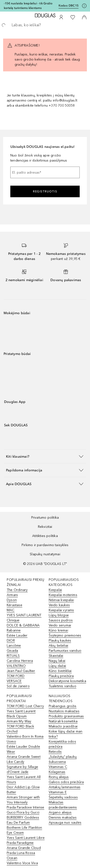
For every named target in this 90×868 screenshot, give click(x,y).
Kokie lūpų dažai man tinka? (66, 734)
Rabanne (14, 630)
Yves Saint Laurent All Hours (24, 780)
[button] (45, 456)
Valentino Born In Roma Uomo (25, 739)
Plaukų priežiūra (61, 676)
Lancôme (14, 646)
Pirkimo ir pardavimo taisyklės (45, 545)
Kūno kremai (58, 630)
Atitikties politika (45, 536)
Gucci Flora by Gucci (23, 812)
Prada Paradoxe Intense (25, 807)
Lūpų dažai (57, 666)
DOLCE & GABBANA (23, 625)
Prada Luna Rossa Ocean (21, 855)
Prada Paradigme (20, 843)
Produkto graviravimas (66, 716)
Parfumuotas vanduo (65, 651)
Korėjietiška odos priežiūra (62, 744)
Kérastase (15, 605)
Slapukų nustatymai (45, 554)
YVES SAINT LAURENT (24, 615)
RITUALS (13, 656)
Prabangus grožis (63, 706)
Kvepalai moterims (63, 595)
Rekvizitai (45, 527)
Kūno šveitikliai (60, 671)
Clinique (13, 620)
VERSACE (14, 681)
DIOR (11, 641)
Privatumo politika (45, 518)
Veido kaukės (59, 605)
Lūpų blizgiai (59, 615)
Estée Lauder (17, 635)
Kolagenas (57, 772)
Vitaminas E (58, 792)
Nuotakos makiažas (64, 711)
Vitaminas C (58, 767)
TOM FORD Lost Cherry (25, 706)
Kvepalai (55, 590)
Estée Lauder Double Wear (23, 749)
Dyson (12, 600)
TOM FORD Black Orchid (20, 729)
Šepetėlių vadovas (63, 797)
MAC (11, 610)
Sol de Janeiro (18, 686)
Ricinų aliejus (59, 777)
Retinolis (55, 752)
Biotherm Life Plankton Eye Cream (24, 830)
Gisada (12, 651)
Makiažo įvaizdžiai (63, 726)
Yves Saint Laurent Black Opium (21, 714)
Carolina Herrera (20, 661)
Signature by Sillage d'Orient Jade (22, 769)
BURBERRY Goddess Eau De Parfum (23, 820)
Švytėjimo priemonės (65, 635)
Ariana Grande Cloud (24, 848)
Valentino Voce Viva (22, 863)
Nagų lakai (57, 661)
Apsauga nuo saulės (65, 823)
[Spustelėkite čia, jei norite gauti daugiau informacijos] (84, 6)
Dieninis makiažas (63, 817)
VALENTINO (16, 666)
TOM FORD (16, 676)
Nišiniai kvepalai (61, 600)
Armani (12, 595)
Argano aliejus (60, 812)
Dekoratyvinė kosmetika (67, 681)
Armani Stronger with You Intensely (23, 800)
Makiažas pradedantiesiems (63, 805)
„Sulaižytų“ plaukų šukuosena (63, 759)
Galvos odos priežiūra (66, 782)
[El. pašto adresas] (45, 172)
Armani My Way (19, 721)
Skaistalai (56, 656)
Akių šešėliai (59, 646)
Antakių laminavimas (65, 787)
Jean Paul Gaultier (21, 671)
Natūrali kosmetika (63, 721)
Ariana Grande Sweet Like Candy (24, 759)
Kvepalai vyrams (61, 610)
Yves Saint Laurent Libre (26, 838)
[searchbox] (45, 25)
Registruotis (45, 191)
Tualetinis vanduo (63, 686)
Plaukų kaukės (60, 641)
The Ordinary (17, 590)
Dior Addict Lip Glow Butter (23, 790)
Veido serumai (60, 625)
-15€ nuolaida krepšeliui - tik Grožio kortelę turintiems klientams (28, 6)
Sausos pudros (61, 620)
